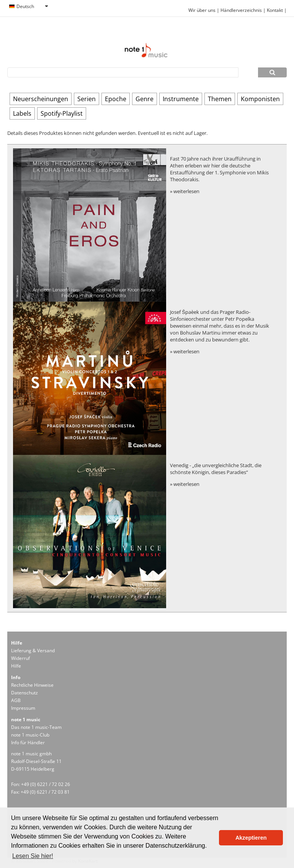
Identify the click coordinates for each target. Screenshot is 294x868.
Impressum (23, 708)
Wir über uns (202, 10)
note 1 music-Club (30, 735)
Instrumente (181, 99)
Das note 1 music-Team (36, 727)
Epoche (116, 99)
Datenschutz (24, 693)
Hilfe (16, 666)
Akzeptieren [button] (251, 838)
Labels (22, 113)
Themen (220, 99)
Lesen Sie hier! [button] (33, 856)
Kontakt (275, 10)
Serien (87, 99)
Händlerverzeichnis (241, 10)
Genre (145, 99)
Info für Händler (28, 742)
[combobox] (28, 7)
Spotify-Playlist (62, 113)
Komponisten (260, 99)
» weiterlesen (185, 191)
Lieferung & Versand (33, 651)
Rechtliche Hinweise (32, 685)
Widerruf (20, 658)
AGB (16, 700)
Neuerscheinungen (41, 99)
